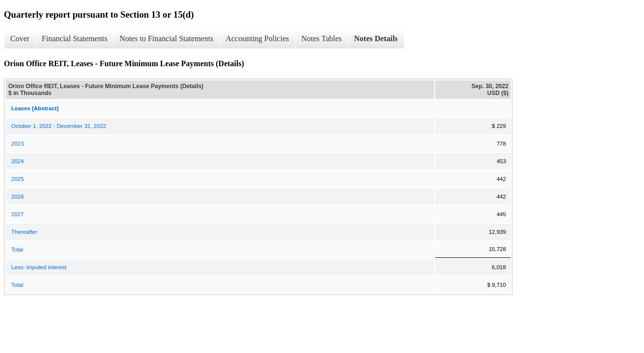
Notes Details (376, 38)
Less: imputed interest (39, 267)
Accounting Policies (257, 38)
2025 (18, 179)
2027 (18, 214)
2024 (18, 161)
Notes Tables (322, 38)
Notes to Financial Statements (167, 38)
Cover (20, 38)
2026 (18, 197)
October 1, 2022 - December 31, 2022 (59, 126)
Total (17, 250)
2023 (18, 144)
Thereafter (24, 232)
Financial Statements (74, 38)
